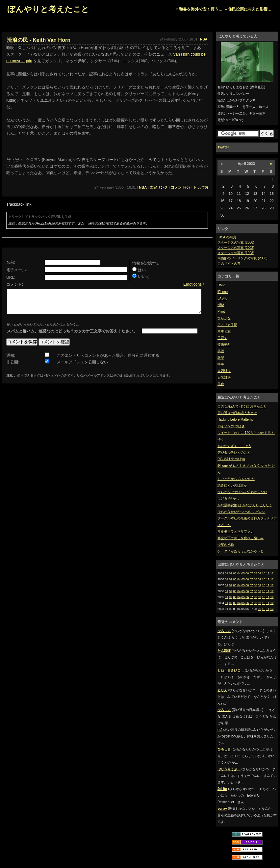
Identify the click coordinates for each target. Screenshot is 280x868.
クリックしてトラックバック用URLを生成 (40, 217)
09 (260, 573)
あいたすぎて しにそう (234, 446)
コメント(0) (180, 187)
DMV (221, 285)
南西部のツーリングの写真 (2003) (242, 258)
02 (231, 573)
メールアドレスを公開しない (82, 367)
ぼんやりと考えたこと (48, 9)
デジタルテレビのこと (234, 452)
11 (268, 579)
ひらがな (224, 318)
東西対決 (224, 371)
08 (255, 573)
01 (227, 573)
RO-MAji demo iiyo (231, 459)
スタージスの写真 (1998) (236, 253)
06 (247, 573)
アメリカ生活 (227, 325)
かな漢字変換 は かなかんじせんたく (245, 505)
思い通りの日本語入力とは (237, 413)
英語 (221, 351)
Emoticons (192, 284)
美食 (221, 384)
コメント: (15, 284)
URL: (11, 277)
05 (243, 573)
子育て (222, 338)
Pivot (221, 312)
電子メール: (17, 270)
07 (251, 573)
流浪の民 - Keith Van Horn (39, 40)
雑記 (221, 358)
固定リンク (159, 187)
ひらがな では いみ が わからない (242, 492)
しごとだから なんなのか (236, 479)
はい (142, 270)
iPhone (223, 292)
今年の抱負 (226, 545)
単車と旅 (224, 331)
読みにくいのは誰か (232, 485)
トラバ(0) (200, 187)
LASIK (222, 298)
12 (272, 573)
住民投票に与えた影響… (250, 9)
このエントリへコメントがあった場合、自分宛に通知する (108, 360)
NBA (221, 305)
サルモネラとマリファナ (236, 531)
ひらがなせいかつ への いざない (242, 512)
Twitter (223, 147)
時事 (221, 364)
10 (264, 573)
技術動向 (224, 344)
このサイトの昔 (229, 263)
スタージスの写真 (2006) (236, 242)
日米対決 (224, 377)
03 (235, 573)
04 (239, 573)
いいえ (144, 276)
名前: (11, 262)
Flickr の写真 (227, 237)
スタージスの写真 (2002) (236, 248)
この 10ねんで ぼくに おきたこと (242, 406)
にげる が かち (228, 499)
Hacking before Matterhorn (237, 420)
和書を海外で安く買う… (201, 9)
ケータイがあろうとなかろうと (241, 551)
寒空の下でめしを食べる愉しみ (241, 538)
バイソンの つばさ (231, 426)
